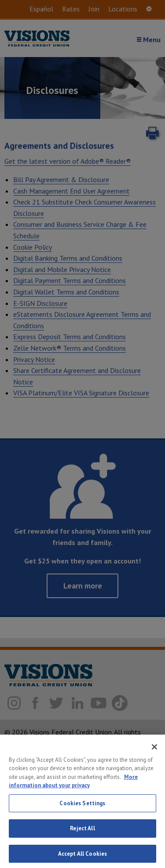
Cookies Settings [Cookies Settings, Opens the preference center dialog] (82, 811)
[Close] (154, 755)
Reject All (82, 837)
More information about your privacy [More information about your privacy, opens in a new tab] (73, 789)
